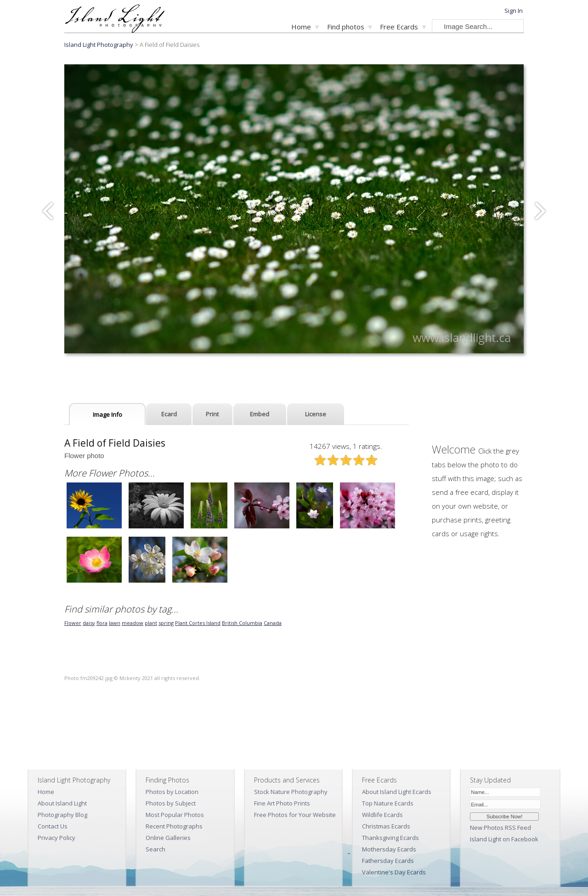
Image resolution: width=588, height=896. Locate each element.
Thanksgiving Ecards (390, 838)
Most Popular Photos (175, 815)
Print (212, 414)
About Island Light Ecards (397, 792)
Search (155, 849)
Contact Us (53, 826)
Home (301, 27)
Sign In (514, 11)
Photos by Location (172, 792)
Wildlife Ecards (382, 815)
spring (166, 623)
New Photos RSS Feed (500, 828)
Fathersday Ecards (388, 861)
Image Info (107, 414)
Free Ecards (399, 27)
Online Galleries (168, 838)
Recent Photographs (174, 826)
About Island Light (62, 803)
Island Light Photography (99, 45)
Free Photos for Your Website (295, 815)
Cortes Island (205, 623)
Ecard (169, 414)
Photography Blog (62, 815)
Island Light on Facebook (504, 839)
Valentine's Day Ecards (394, 872)
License (316, 414)
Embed (260, 414)
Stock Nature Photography (291, 792)
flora (102, 623)
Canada (273, 623)
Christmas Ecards (386, 826)
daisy (89, 623)
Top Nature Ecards (388, 803)
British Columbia (242, 623)
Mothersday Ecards (389, 849)
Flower (73, 623)
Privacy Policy (57, 838)
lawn (115, 623)
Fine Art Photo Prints (282, 803)
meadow (133, 623)
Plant (182, 623)
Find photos (346, 27)
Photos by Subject (171, 803)
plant (151, 623)
